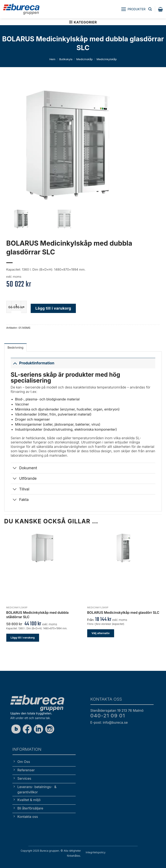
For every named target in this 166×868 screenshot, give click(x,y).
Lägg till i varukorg (53, 308)
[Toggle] (15, 363)
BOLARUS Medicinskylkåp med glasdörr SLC (123, 613)
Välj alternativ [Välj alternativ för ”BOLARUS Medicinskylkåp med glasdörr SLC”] (101, 633)
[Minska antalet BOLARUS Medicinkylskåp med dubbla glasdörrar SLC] (9, 307)
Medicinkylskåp (107, 59)
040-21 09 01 (108, 716)
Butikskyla (66, 59)
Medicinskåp (84, 59)
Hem (52, 59)
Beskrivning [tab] (15, 347)
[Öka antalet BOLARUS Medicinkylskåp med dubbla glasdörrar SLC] (24, 307)
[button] (133, 9)
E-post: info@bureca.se (109, 722)
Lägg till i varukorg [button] (23, 638)
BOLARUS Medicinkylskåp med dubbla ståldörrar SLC (38, 615)
